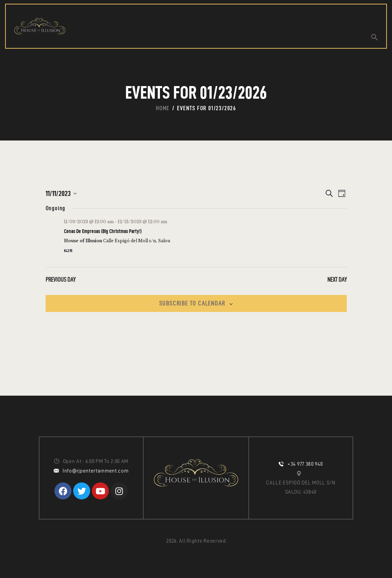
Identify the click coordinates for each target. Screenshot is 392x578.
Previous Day (61, 279)
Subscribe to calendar (192, 303)
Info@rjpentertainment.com (96, 471)
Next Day (337, 279)
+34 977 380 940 (305, 464)
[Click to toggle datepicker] (61, 193)
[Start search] (374, 37)
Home (163, 108)
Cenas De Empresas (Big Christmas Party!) (103, 231)
